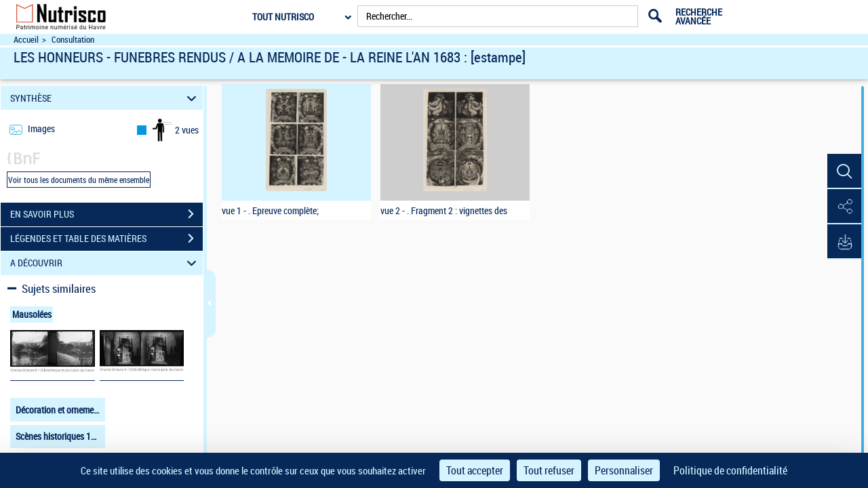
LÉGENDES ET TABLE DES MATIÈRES (106, 239)
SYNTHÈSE (105, 98)
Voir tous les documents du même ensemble (79, 180)
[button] (844, 171)
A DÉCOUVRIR (105, 263)
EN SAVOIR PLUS (106, 214)
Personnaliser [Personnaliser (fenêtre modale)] (624, 470)
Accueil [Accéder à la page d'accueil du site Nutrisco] (26, 40)
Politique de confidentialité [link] (730, 470)
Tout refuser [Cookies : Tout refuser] (549, 470)
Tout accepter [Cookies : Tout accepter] (475, 470)
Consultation (73, 40)
